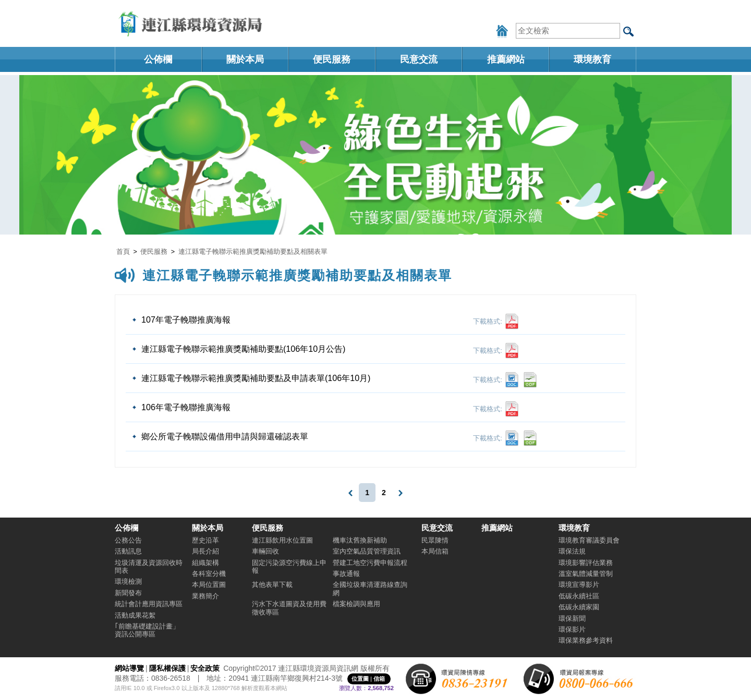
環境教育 (592, 59)
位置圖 (360, 679)
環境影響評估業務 (586, 563)
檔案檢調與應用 (356, 604)
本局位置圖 (209, 585)
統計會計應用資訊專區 (149, 604)
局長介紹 (205, 551)
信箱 (379, 679)
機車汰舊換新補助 (360, 540)
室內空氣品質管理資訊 (367, 551)
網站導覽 (129, 668)
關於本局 (245, 59)
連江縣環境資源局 (193, 23)
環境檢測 (128, 581)
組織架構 (205, 563)
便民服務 (332, 59)
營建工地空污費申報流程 (370, 563)
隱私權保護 (167, 668)
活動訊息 (128, 551)
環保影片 (572, 629)
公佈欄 (158, 59)
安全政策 (205, 668)
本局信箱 (435, 551)
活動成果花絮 (135, 615)
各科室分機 (209, 574)
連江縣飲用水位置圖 (282, 540)
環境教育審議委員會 (589, 540)
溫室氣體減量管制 (586, 574)
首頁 (123, 252)
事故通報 (346, 574)
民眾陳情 (435, 540)
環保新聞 (572, 618)
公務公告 (128, 540)
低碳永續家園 (579, 607)
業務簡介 (205, 596)
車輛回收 (265, 551)
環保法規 (572, 551)
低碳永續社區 (579, 596)
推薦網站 (506, 59)
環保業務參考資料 (586, 640)
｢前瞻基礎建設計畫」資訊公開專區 (147, 630)
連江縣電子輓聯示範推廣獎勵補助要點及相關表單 (253, 252)
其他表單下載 (272, 585)
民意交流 (419, 59)
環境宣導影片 (579, 585)
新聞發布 (128, 593)
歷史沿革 (205, 540)
